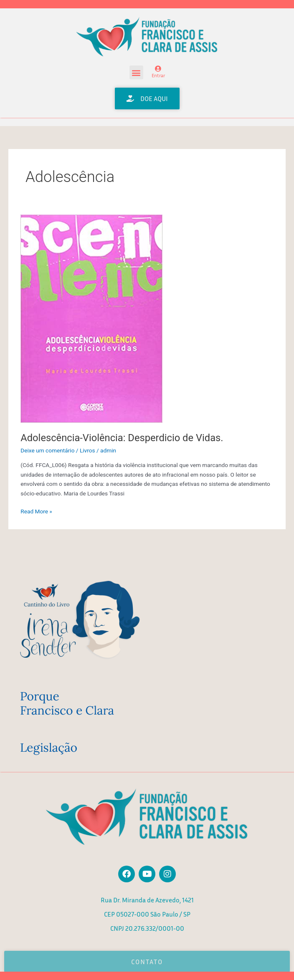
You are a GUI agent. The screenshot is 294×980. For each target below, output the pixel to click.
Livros (87, 450)
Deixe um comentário (47, 450)
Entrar (158, 75)
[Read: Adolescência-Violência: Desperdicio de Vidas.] (91, 318)
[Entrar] (158, 69)
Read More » (36, 511)
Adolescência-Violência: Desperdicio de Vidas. (122, 438)
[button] (136, 72)
